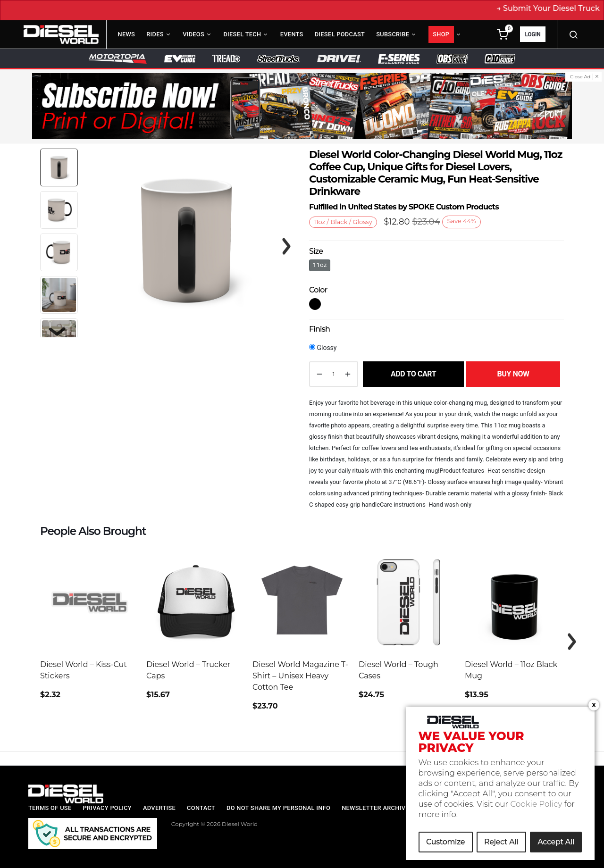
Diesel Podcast (340, 34)
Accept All (556, 843)
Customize (445, 843)
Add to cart (413, 374)
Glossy (323, 348)
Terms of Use (50, 808)
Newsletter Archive (375, 808)
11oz (320, 265)
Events (292, 34)
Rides (155, 34)
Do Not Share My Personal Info (278, 808)
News (127, 34)
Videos (193, 34)
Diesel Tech (242, 34)
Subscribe (393, 34)
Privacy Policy (107, 808)
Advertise (159, 808)
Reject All (501, 843)
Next (57, 332)
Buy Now (513, 374)
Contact (201, 808)
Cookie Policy (537, 805)
